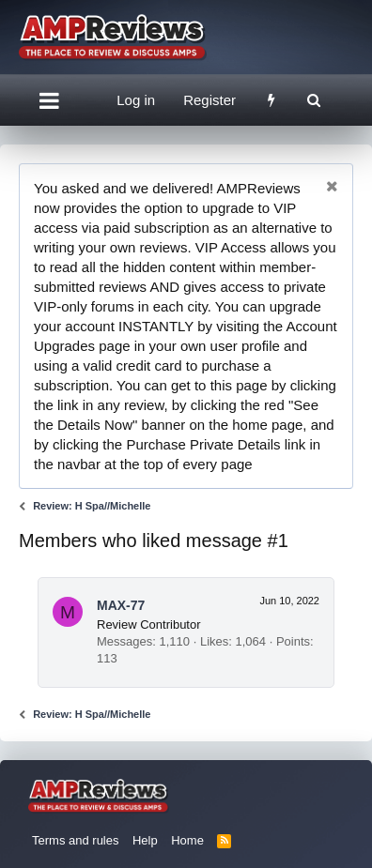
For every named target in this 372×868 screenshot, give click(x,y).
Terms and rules (75, 840)
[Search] (313, 100)
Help (145, 840)
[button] (49, 100)
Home (187, 840)
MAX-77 (121, 605)
